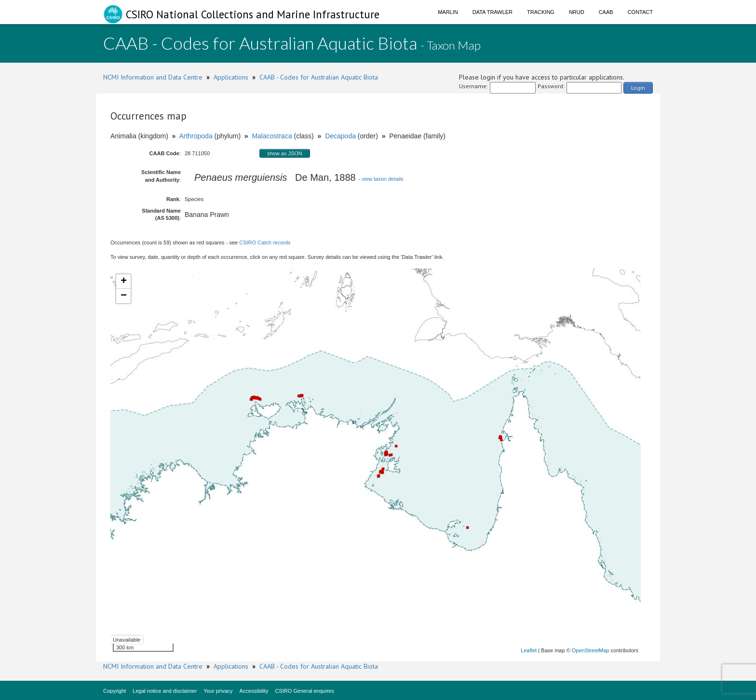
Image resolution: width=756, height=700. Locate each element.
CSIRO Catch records (265, 242)
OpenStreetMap (591, 650)
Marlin (448, 12)
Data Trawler (493, 12)
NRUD (577, 12)
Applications (231, 77)
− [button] (124, 296)
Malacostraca (272, 136)
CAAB (606, 12)
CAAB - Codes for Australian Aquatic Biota (319, 77)
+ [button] (124, 282)
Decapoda (340, 136)
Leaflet (529, 650)
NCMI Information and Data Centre (153, 77)
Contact (640, 12)
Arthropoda (196, 136)
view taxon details (383, 179)
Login (638, 87)
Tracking (541, 12)
